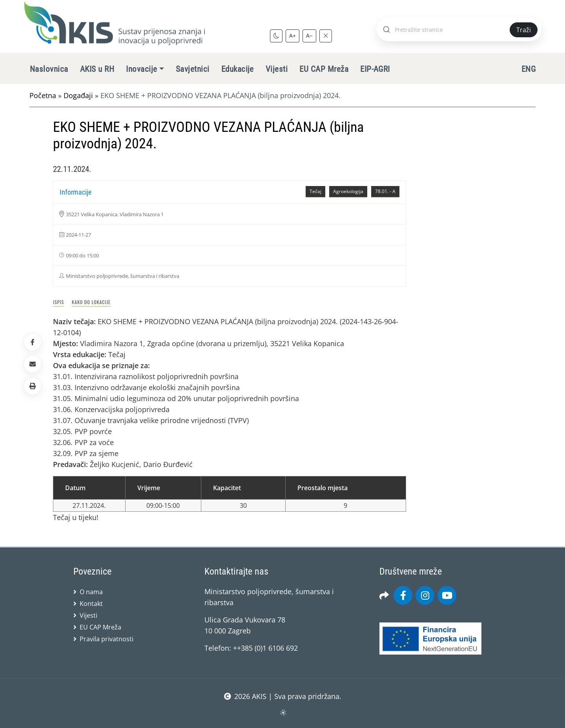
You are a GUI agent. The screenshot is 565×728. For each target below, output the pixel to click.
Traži (524, 30)
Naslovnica (49, 69)
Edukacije (238, 69)
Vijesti (277, 69)
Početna (43, 95)
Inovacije (141, 69)
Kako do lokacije (91, 302)
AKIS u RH (97, 69)
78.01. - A (385, 191)
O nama (91, 592)
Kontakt (91, 604)
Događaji (78, 95)
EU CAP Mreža (324, 69)
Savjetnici (193, 69)
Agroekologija (348, 191)
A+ (293, 36)
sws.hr (283, 712)
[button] (33, 386)
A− (309, 36)
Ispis (58, 302)
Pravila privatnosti (107, 639)
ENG (529, 69)
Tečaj (315, 191)
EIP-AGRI (375, 69)
